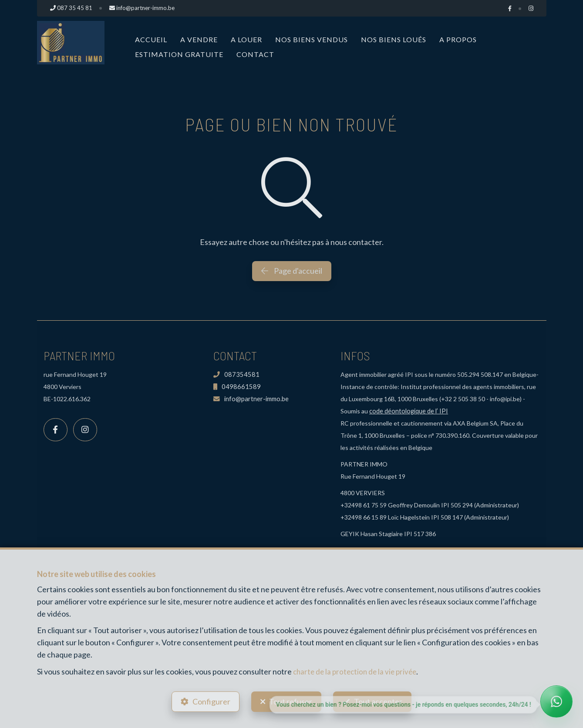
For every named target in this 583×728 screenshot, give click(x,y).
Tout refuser (291, 700)
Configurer (209, 700)
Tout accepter (381, 700)
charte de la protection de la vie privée (357, 669)
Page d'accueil (292, 271)
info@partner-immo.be (249, 399)
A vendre (199, 39)
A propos (458, 39)
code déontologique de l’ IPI (408, 411)
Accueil (151, 39)
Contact (255, 54)
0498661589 (235, 387)
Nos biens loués (394, 39)
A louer (246, 39)
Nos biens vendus (312, 39)
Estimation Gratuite (179, 54)
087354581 (234, 374)
